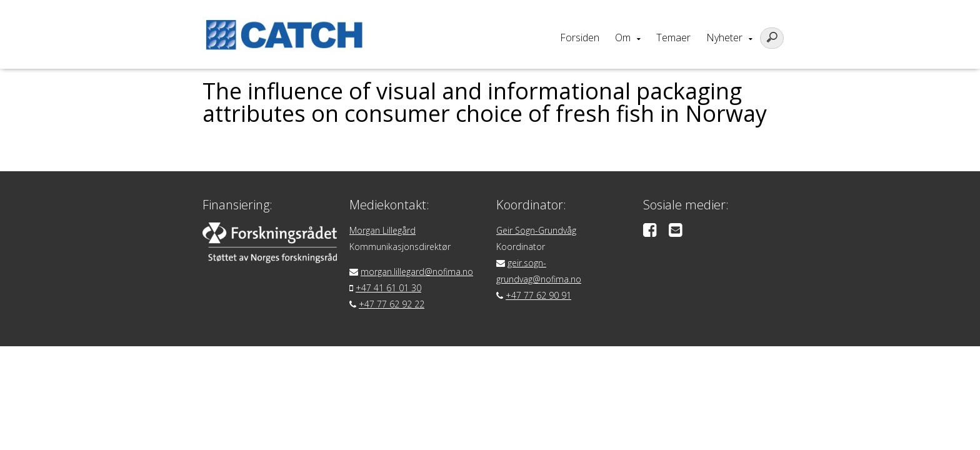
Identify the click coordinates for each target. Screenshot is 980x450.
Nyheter (724, 37)
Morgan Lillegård (382, 230)
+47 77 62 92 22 (392, 304)
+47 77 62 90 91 (538, 295)
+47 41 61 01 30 (388, 288)
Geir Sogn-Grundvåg (536, 230)
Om (623, 37)
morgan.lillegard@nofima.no (417, 272)
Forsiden (580, 37)
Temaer (673, 37)
